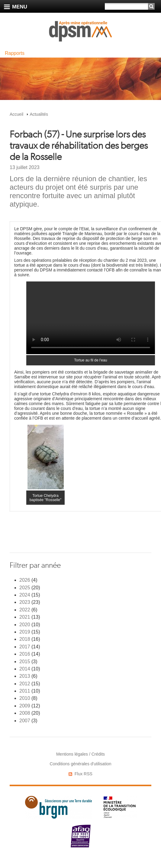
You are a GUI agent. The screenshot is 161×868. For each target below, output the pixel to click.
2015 (25, 662)
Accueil (16, 114)
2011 (25, 691)
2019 (25, 632)
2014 (25, 669)
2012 (25, 684)
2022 (25, 610)
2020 (25, 625)
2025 (25, 588)
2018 (25, 639)
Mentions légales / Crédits (80, 754)
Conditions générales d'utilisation (80, 764)
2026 (25, 580)
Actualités (39, 114)
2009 (25, 706)
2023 (25, 602)
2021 (25, 617)
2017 (25, 647)
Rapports (15, 53)
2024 (25, 595)
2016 (25, 654)
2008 (25, 713)
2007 (25, 721)
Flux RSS (84, 774)
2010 (25, 698)
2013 (25, 676)
